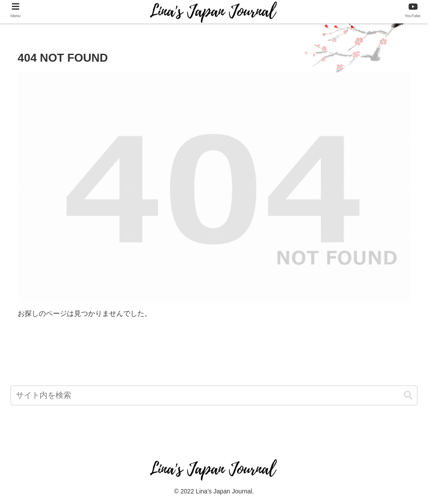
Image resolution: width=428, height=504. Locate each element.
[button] (408, 395)
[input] (214, 395)
